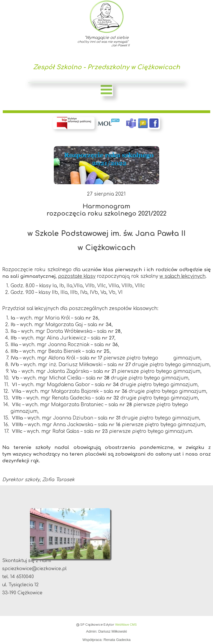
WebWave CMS (126, 625)
